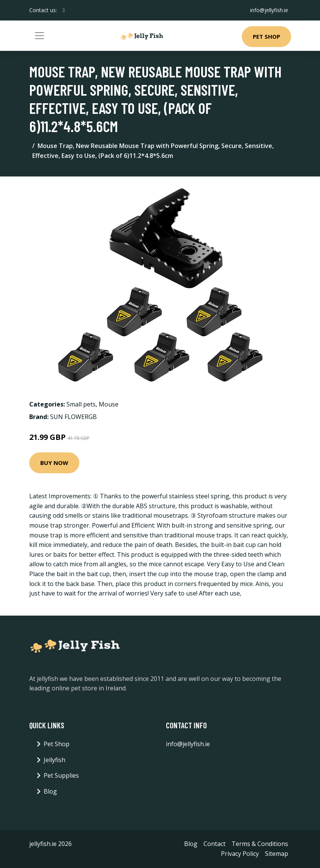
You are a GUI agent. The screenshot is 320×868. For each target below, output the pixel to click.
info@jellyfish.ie (269, 10)
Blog (50, 791)
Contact (214, 844)
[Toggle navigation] (39, 36)
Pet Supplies (61, 775)
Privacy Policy (240, 854)
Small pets (81, 404)
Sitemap (277, 854)
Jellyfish (54, 760)
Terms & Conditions (260, 844)
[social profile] (64, 10)
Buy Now (54, 463)
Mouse (109, 404)
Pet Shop (266, 36)
